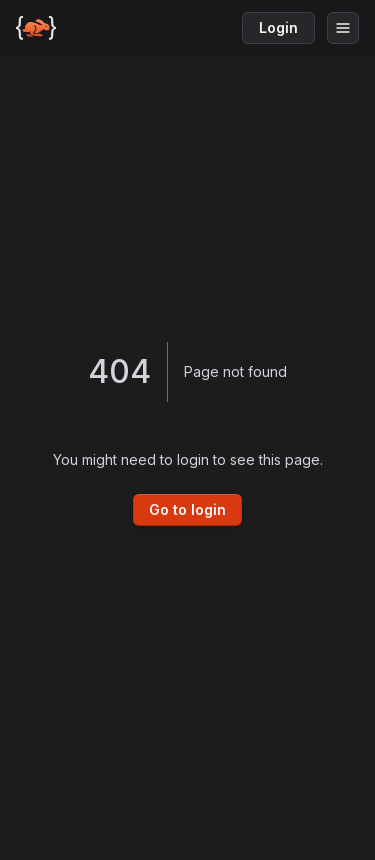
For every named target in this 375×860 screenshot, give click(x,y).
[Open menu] (343, 28)
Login (278, 27)
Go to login (187, 509)
